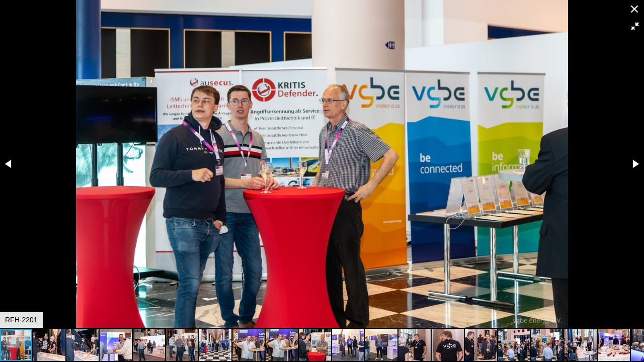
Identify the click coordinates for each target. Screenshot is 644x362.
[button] (635, 26)
